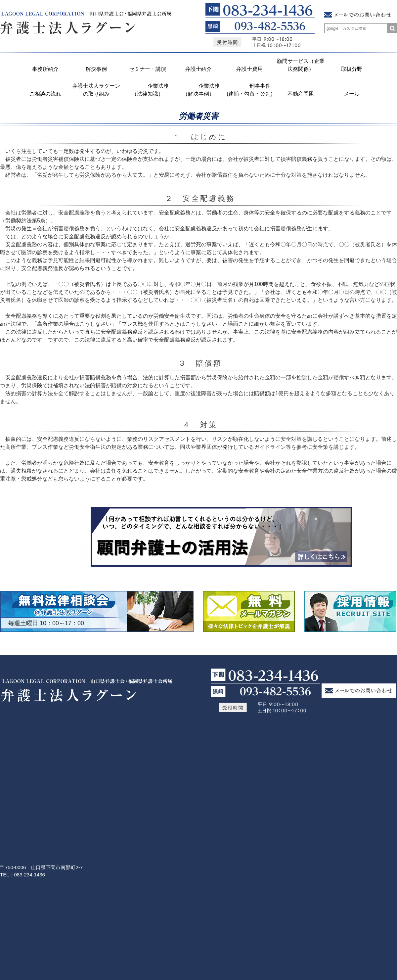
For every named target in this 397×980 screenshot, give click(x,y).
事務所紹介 (45, 69)
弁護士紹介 (198, 69)
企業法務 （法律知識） (149, 90)
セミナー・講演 (148, 69)
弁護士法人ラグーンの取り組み (96, 90)
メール (352, 94)
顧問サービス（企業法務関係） (301, 65)
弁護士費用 (249, 69)
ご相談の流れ (45, 94)
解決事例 (96, 69)
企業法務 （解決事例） (200, 90)
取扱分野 (352, 69)
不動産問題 (301, 94)
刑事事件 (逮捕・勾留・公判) (250, 90)
